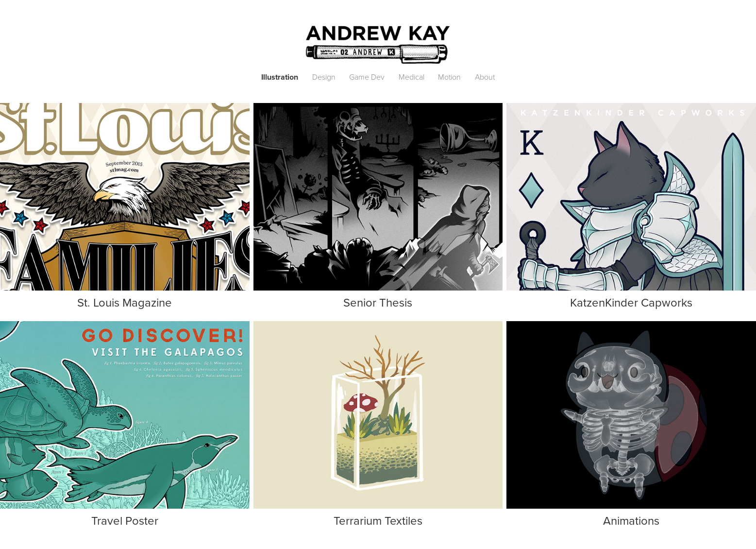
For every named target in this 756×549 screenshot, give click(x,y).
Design (324, 77)
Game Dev (367, 77)
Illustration (280, 77)
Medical (412, 77)
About (485, 77)
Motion (449, 77)
